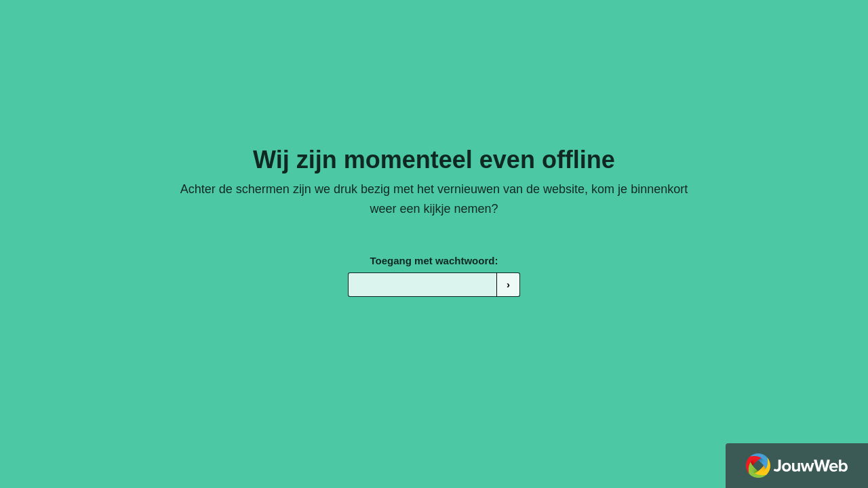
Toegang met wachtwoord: (434, 261)
